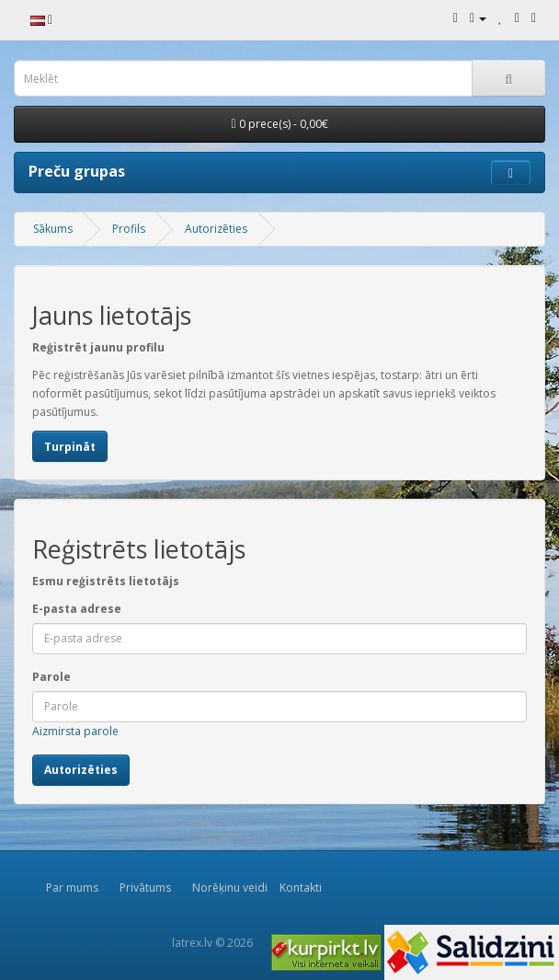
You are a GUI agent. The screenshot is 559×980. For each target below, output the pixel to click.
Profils (129, 229)
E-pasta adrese (77, 609)
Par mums (72, 888)
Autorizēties (216, 229)
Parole (51, 677)
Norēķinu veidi (230, 888)
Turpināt (70, 447)
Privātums (145, 888)
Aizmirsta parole (75, 731)
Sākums (53, 229)
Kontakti (301, 888)
